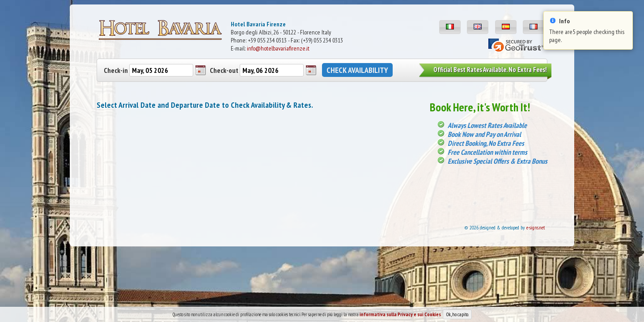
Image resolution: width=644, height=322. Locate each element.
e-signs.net (536, 227)
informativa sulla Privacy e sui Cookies (400, 317)
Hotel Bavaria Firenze (258, 24)
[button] (450, 27)
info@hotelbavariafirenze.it (278, 48)
